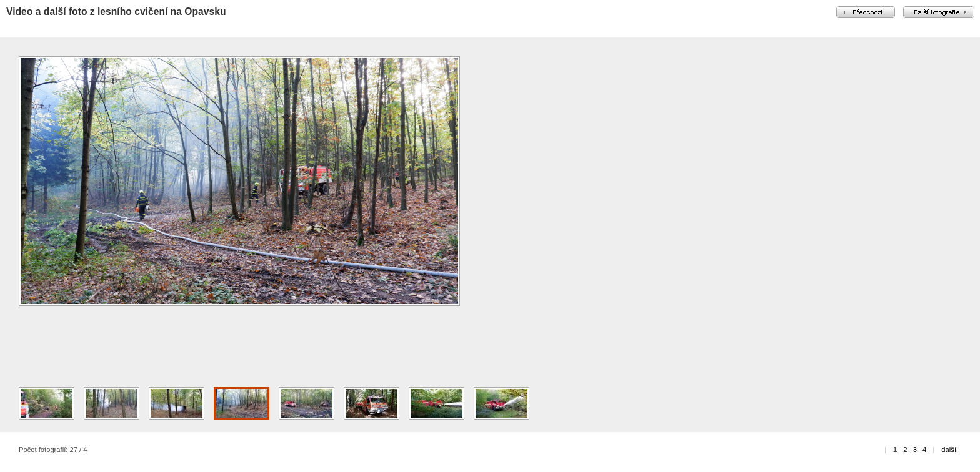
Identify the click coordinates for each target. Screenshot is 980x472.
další (949, 450)
